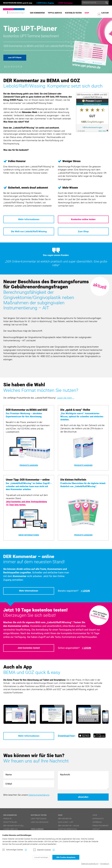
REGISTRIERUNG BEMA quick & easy (18, 3)
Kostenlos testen (73, 13)
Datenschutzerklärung (90, 864)
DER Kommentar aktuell (14, 826)
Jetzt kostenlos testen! (29, 648)
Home (95, 815)
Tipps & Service (55, 13)
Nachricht (83, 780)
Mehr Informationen (29, 219)
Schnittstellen (10, 822)
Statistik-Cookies (42, 850)
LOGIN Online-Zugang (45, 3)
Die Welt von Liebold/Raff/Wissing (29, 231)
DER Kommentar (37, 13)
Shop (87, 13)
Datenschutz (98, 819)
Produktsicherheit (101, 826)
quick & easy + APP (66, 822)
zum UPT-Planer (15, 58)
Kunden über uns (10, 829)
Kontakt (96, 829)
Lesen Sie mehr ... (66, 398)
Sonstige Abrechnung (67, 829)
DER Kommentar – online (68, 826)
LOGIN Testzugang (65, 3)
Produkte (7, 819)
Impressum (105, 864)
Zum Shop (83, 231)
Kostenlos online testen (83, 219)
